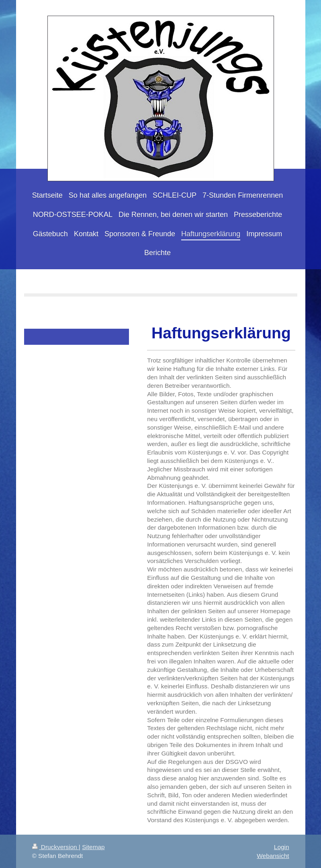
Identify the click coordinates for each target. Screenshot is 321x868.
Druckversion (55, 847)
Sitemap (93, 847)
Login (282, 847)
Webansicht (273, 856)
